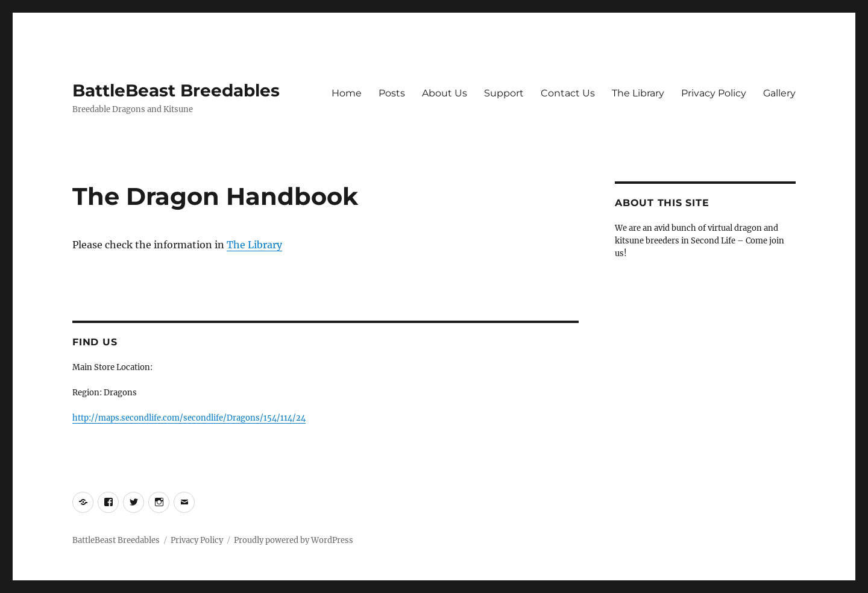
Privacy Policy (714, 93)
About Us (445, 93)
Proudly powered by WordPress (294, 540)
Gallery (779, 93)
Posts (392, 93)
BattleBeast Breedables (176, 90)
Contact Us (568, 93)
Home (347, 93)
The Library (638, 93)
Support (504, 93)
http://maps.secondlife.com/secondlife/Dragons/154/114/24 (189, 418)
